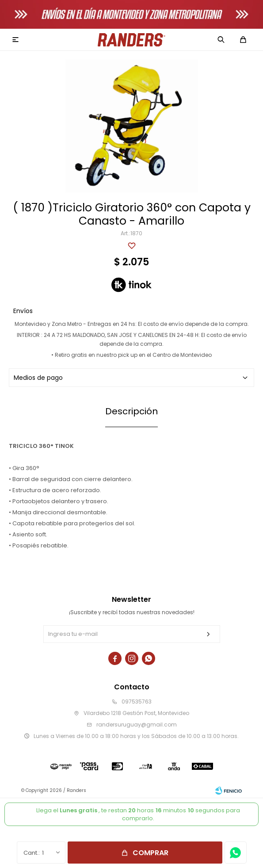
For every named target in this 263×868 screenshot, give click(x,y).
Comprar (151, 853)
